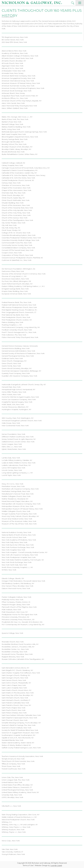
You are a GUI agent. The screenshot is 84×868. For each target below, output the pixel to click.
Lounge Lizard (56, 866)
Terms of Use (28, 866)
